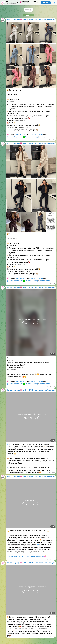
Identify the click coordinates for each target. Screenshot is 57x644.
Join (46, 3)
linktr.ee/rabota (45, 137)
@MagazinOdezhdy (36, 135)
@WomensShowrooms (15, 137)
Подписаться (21, 135)
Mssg (36, 137)
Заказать (29, 137)
